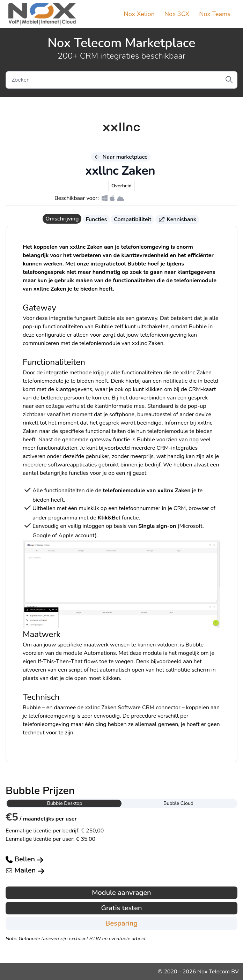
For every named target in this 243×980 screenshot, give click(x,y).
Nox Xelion (139, 14)
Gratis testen (121, 908)
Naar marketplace (121, 157)
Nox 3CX (177, 14)
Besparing (121, 923)
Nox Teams (215, 14)
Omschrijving (62, 219)
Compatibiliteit (132, 219)
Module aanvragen (121, 893)
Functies (96, 219)
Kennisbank (177, 219)
